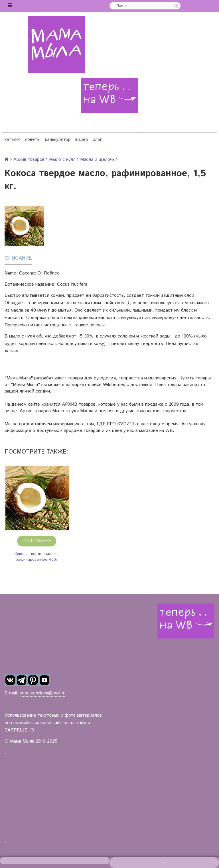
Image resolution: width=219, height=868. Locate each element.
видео (82, 140)
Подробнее (37, 541)
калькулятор (58, 140)
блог (97, 140)
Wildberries (114, 385)
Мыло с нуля (62, 159)
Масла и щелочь (97, 159)
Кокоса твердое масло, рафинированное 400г (37, 557)
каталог (13, 140)
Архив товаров (29, 159)
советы (33, 140)
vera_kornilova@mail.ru (42, 693)
